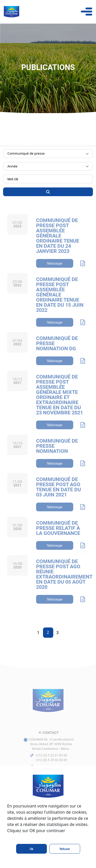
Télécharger (55, 272)
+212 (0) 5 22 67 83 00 (51, 764)
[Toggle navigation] (87, 12)
